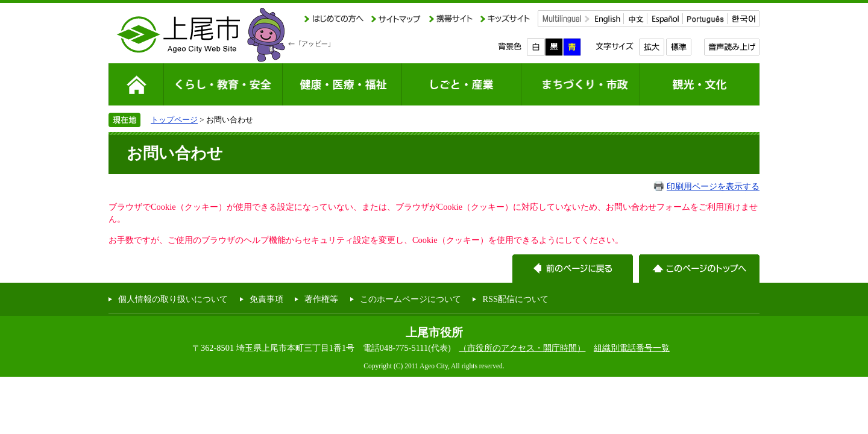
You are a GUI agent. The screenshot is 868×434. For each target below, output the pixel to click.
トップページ (174, 120)
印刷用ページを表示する (713, 186)
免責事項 (266, 299)
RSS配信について (515, 299)
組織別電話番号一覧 (632, 348)
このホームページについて (410, 299)
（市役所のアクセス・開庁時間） (522, 348)
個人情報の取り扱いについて (173, 299)
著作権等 (321, 299)
